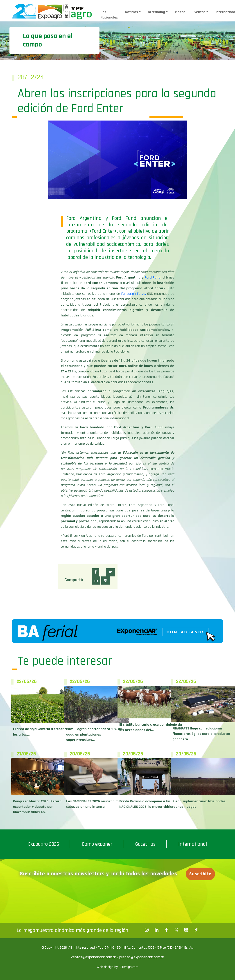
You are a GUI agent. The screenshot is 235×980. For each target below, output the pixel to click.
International (193, 844)
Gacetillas (145, 844)
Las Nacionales (109, 15)
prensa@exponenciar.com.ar (142, 957)
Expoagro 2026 (44, 844)
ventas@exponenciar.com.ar (94, 957)
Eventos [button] (199, 12)
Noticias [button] (132, 12)
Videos (180, 12)
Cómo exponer (97, 844)
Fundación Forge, (134, 294)
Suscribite (200, 874)
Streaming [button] (156, 12)
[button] (96, 572)
